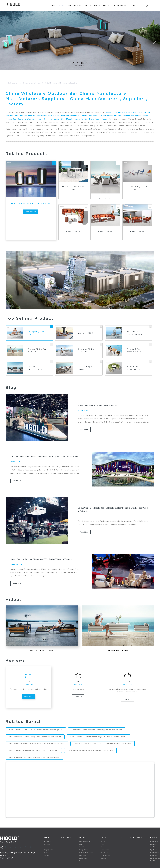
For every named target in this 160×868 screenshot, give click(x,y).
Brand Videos (83, 853)
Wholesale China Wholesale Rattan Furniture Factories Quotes (105, 110)
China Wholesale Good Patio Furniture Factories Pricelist (52, 110)
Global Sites (133, 6)
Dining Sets (47, 839)
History (81, 839)
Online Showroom (75, 6)
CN (148, 6)
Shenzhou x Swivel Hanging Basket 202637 (135, 328)
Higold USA (153, 839)
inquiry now (31, 206)
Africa (103, 836)
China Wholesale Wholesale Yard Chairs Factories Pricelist (90, 745)
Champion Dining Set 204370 (86, 345)
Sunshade (46, 847)
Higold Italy (153, 844)
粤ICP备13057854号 (7, 853)
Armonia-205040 (86, 328)
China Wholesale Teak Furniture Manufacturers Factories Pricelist (34, 752)
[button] (5, 41)
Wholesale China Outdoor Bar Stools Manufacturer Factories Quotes (36, 724)
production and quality (86, 847)
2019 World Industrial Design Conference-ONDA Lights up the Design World (44, 451)
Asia (102, 839)
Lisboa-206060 (105, 226)
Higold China (154, 842)
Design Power (83, 844)
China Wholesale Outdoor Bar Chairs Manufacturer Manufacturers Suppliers (49, 83)
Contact (106, 6)
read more (83, 424)
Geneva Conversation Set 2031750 (36, 363)
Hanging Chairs (48, 844)
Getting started (13, 83)
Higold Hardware (155, 853)
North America (105, 850)
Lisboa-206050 (137, 226)
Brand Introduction (85, 836)
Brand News (83, 850)
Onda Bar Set (105, 194)
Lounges (46, 842)
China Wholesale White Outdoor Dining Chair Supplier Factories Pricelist (98, 731)
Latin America (105, 844)
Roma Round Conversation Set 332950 (135, 363)
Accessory (47, 850)
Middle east (105, 847)
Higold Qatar (153, 850)
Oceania (103, 853)
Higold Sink (153, 855)
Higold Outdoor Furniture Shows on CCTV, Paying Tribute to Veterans (41, 554)
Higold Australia (154, 847)
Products (62, 6)
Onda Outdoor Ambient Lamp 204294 (31, 198)
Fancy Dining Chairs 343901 (137, 183)
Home (53, 6)
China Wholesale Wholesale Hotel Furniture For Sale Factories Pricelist (37, 738)
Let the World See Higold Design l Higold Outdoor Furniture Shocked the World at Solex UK (113, 504)
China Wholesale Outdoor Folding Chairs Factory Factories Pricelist (35, 731)
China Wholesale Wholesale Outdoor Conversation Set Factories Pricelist (103, 738)
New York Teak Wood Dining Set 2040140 (135, 345)
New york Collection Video (42, 645)
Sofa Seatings (47, 836)
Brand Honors (83, 842)
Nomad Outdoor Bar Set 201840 (73, 183)
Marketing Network (119, 6)
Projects (97, 6)
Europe (103, 842)
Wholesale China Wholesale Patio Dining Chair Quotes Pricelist (34, 745)
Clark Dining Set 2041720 (86, 363)
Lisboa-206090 (73, 226)
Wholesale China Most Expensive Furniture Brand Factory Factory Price (82, 114)
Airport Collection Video (118, 645)
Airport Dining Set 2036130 (37, 345)
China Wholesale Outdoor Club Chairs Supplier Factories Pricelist (97, 724)
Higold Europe (154, 836)
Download (82, 855)
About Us (88, 6)
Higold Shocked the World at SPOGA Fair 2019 (99, 400)
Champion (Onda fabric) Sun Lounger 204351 (36, 328)
